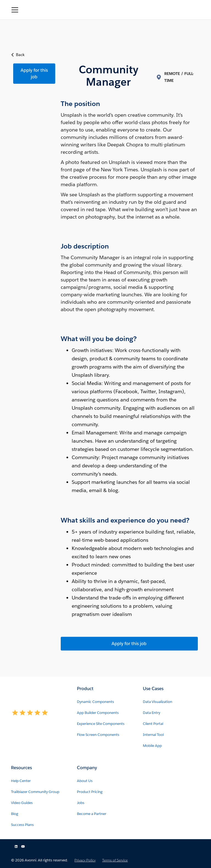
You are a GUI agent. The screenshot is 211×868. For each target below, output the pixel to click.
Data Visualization (158, 702)
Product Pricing (90, 792)
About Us (85, 781)
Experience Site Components (101, 724)
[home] (46, 10)
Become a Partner (92, 814)
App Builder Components (98, 713)
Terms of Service (115, 860)
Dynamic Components (95, 702)
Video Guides (22, 803)
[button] (15, 10)
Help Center (21, 781)
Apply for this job (34, 73)
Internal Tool (153, 735)
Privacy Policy (85, 860)
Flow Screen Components (98, 735)
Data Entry (152, 713)
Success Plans (22, 825)
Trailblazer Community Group (35, 792)
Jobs (81, 803)
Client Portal (153, 724)
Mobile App (152, 746)
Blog (15, 814)
